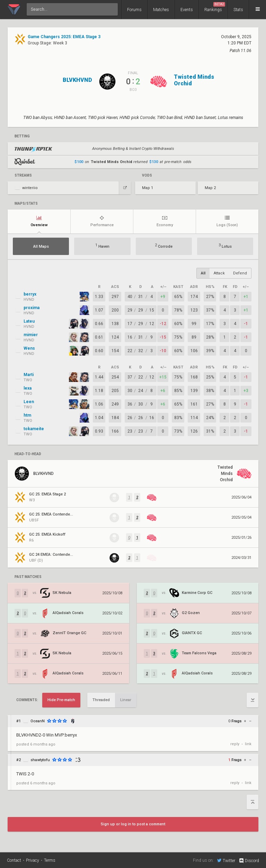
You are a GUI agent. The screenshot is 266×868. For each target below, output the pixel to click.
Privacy (33, 860)
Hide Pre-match (61, 700)
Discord (249, 861)
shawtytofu (40, 760)
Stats (238, 10)
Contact (14, 860)
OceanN (38, 721)
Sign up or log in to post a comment (133, 824)
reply (235, 744)
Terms (50, 860)
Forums (134, 10)
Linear (126, 700)
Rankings (215, 7)
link (248, 744)
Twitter (226, 860)
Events (187, 10)
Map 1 (148, 188)
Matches (161, 10)
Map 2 (210, 188)
